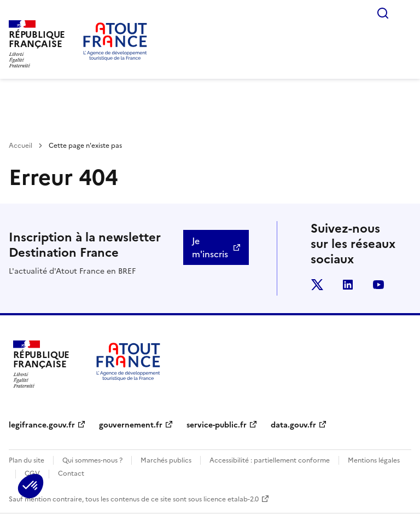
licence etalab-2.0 (231, 499)
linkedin (348, 285)
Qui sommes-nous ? (92, 460)
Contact (71, 473)
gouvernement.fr (131, 425)
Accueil (21, 146)
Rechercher (383, 13)
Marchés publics (166, 460)
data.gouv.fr (293, 425)
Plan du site (27, 460)
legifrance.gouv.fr (42, 425)
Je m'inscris (210, 247)
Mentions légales (374, 460)
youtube (378, 285)
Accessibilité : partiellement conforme (270, 460)
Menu (405, 13)
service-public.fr (217, 425)
